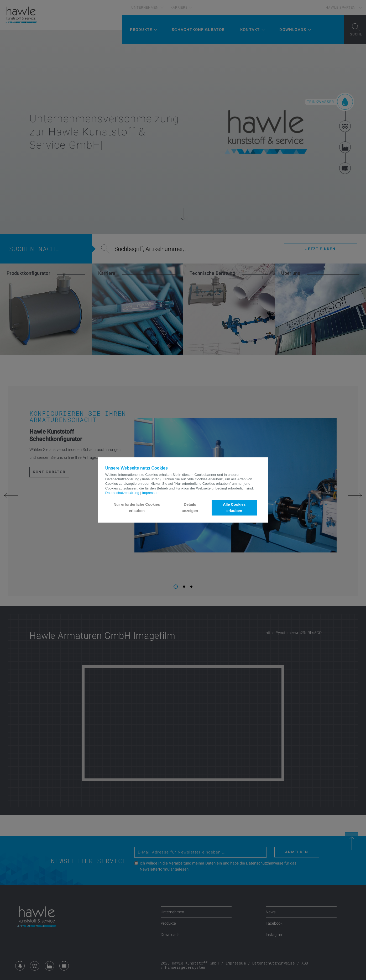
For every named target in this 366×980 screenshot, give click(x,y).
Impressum (151, 493)
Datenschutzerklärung (122, 493)
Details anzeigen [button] (190, 508)
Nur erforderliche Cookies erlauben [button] (137, 508)
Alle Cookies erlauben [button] (234, 508)
